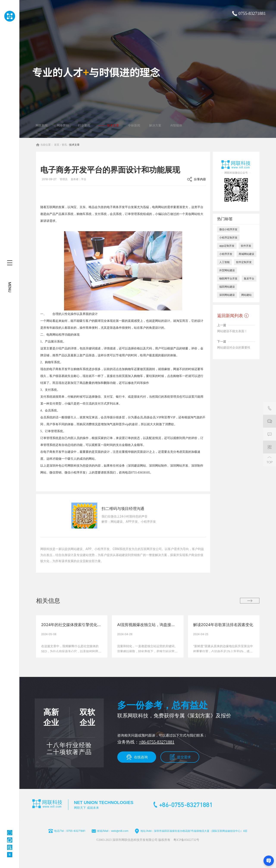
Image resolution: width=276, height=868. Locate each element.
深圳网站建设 (227, 295)
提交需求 (184, 757)
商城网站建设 (246, 254)
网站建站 (246, 295)
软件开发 (246, 246)
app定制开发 (227, 246)
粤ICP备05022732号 (186, 840)
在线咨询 (141, 757)
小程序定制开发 (228, 238)
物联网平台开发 (228, 278)
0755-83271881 (252, 13)
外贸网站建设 (227, 270)
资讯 (64, 145)
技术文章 (74, 145)
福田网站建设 (227, 287)
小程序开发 (226, 254)
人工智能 (224, 262)
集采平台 (249, 278)
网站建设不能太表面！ (232, 331)
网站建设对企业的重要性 (234, 347)
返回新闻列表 (230, 316)
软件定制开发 (244, 262)
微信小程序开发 (228, 229)
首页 (57, 145)
